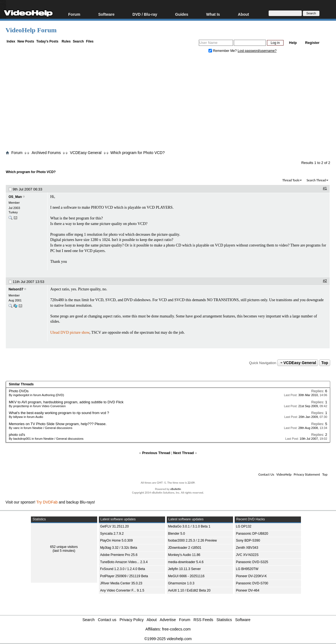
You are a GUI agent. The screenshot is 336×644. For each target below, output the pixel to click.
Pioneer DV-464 (248, 590)
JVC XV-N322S (247, 555)
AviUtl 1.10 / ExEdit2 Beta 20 (189, 590)
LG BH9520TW (247, 569)
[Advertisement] (171, 103)
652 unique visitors (64, 547)
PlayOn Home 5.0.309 (117, 540)
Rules (66, 41)
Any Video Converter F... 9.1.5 (122, 590)
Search (78, 41)
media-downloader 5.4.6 (186, 562)
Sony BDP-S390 (248, 540)
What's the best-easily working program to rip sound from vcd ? (59, 413)
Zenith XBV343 (247, 548)
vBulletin (175, 489)
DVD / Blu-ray (145, 14)
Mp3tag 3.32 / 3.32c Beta (119, 548)
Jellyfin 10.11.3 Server (185, 569)
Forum (74, 14)
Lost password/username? (257, 51)
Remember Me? (223, 51)
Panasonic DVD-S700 (252, 583)
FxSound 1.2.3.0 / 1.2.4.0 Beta (123, 569)
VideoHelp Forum (31, 30)
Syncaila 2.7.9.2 (112, 534)
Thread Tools (291, 180)
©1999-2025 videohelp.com (168, 639)
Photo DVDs (19, 391)
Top (325, 363)
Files (90, 41)
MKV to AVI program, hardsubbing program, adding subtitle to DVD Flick (66, 402)
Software (106, 14)
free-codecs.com (176, 629)
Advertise (168, 620)
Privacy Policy (132, 620)
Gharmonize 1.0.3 (181, 583)
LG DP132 (244, 526)
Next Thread (183, 453)
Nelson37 (16, 289)
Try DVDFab (47, 502)
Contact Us (266, 474)
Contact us (107, 620)
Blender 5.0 (177, 534)
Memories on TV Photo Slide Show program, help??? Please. (58, 424)
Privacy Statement (307, 474)
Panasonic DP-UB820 (252, 534)
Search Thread (316, 180)
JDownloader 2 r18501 (185, 548)
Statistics (224, 620)
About (244, 14)
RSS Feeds (203, 620)
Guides (182, 14)
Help (293, 43)
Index (11, 41)
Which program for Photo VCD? (138, 153)
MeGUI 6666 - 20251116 (186, 576)
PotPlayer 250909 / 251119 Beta (124, 576)
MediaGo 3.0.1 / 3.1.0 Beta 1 (189, 526)
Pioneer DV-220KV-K (252, 576)
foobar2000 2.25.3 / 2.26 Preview (193, 540)
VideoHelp (284, 474)
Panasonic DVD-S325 (252, 562)
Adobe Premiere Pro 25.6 (119, 555)
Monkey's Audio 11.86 (184, 555)
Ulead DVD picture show (70, 332)
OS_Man (15, 197)
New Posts (26, 41)
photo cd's (17, 435)
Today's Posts (47, 41)
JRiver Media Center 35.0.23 (121, 583)
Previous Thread (156, 453)
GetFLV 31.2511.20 (115, 526)
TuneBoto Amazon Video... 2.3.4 (124, 562)
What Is (213, 14)
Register (312, 43)
